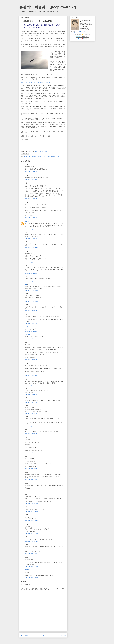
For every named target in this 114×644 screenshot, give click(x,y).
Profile (80, 31)
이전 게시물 (62, 635)
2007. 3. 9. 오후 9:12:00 (31, 453)
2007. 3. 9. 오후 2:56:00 (31, 339)
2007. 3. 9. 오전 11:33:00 (31, 290)
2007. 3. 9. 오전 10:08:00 (31, 248)
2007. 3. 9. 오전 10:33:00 (31, 273)
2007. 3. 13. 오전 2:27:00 (31, 567)
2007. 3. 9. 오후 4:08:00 (31, 385)
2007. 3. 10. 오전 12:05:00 (31, 469)
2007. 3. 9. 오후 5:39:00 (31, 413)
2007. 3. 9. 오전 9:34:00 (31, 229)
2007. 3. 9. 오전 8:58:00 (31, 172)
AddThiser (28, 335)
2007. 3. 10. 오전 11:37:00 (31, 491)
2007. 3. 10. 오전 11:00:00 (31, 480)
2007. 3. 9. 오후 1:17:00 (31, 323)
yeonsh (27, 221)
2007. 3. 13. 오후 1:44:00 (31, 578)
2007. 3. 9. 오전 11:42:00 (31, 301)
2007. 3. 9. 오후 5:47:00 (31, 426)
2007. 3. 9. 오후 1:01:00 (31, 311)
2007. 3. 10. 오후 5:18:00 (31, 511)
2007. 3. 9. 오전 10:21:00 (31, 262)
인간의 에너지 (34, 156)
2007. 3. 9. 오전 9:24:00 (31, 218)
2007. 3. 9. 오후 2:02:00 (31, 331)
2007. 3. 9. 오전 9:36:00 (31, 238)
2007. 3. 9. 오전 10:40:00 (31, 281)
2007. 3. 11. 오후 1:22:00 (31, 533)
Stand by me (75, 33)
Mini (26, 284)
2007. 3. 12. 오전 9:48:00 (31, 554)
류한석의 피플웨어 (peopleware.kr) (48, 7)
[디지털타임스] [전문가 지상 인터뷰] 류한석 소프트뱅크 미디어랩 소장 (39, 82)
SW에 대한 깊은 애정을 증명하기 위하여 (49, 156)
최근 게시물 (24, 635)
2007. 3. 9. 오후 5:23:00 (31, 402)
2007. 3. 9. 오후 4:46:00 (31, 394)
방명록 (84, 31)
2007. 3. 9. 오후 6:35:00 (31, 434)
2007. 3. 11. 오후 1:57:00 (31, 541)
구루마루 (27, 570)
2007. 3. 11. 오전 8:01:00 (31, 521)
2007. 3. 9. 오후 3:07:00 (31, 360)
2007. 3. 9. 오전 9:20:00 (31, 199)
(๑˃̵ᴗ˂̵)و (26, 327)
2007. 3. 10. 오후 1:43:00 (31, 504)
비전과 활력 (27, 156)
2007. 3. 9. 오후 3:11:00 (31, 376)
